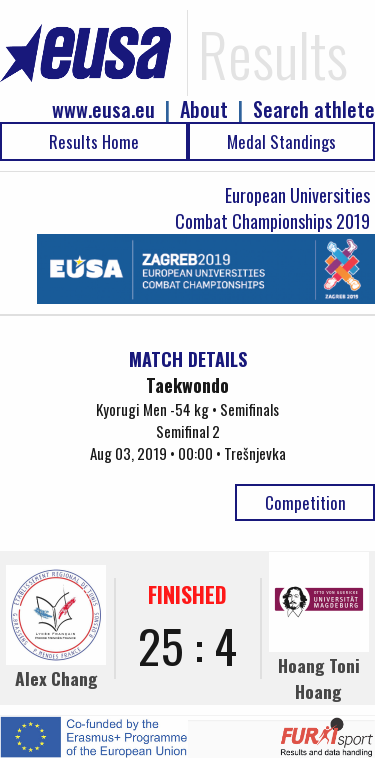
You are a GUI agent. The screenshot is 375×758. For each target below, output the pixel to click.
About (204, 109)
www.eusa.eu (103, 109)
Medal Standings (281, 141)
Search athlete (314, 109)
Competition (305, 502)
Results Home (94, 141)
